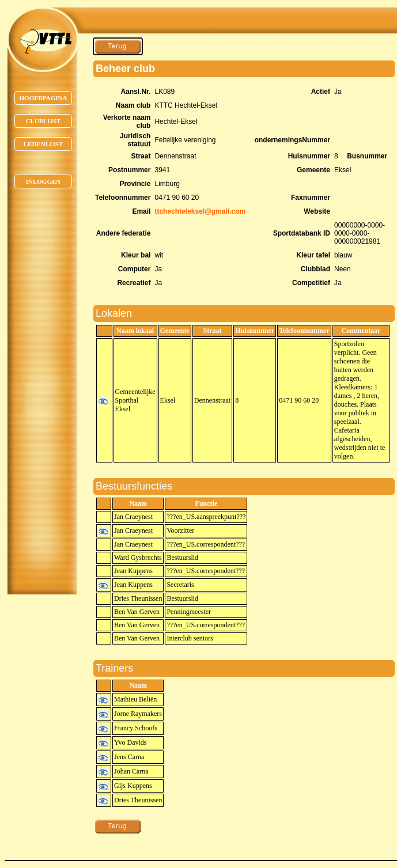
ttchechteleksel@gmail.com (200, 211)
